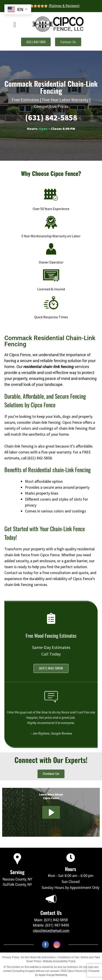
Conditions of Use (68, 957)
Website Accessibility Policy (59, 961)
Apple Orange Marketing (53, 975)
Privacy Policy (11, 957)
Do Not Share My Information (38, 957)
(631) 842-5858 (51, 118)
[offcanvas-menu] (15, 25)
